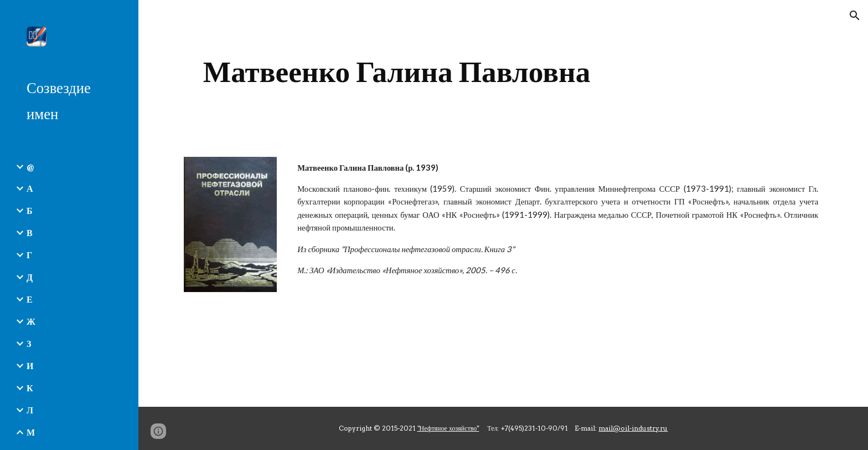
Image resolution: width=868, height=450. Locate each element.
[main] (397, 72)
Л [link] (30, 410)
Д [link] (30, 277)
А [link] (30, 188)
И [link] (30, 365)
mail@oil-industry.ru (633, 428)
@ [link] (30, 167)
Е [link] (30, 299)
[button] (855, 16)
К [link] (30, 388)
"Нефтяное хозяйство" (448, 428)
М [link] (31, 432)
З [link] (29, 343)
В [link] (30, 232)
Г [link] (29, 255)
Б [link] (30, 210)
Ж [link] (31, 321)
